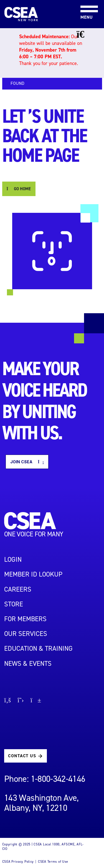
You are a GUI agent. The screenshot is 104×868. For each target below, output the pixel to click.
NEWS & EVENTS (28, 664)
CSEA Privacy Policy (18, 862)
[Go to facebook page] (7, 701)
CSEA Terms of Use (53, 862)
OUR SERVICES (26, 634)
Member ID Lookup (33, 574)
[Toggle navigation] (85, 0)
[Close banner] (84, 34)
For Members (25, 619)
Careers (18, 589)
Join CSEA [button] (27, 462)
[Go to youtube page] (36, 701)
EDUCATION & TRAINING (38, 648)
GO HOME (19, 189)
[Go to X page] (21, 701)
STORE (14, 604)
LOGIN (13, 560)
